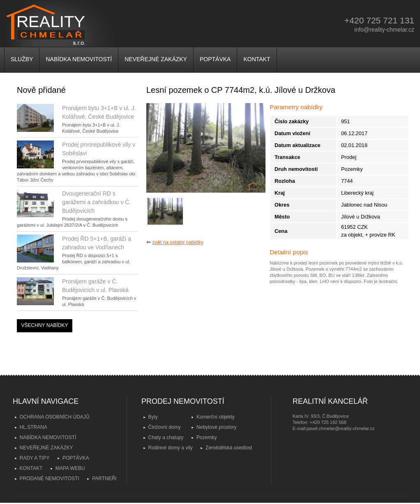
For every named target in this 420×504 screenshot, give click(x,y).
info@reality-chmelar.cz (384, 30)
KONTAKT (257, 59)
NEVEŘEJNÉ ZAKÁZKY (156, 59)
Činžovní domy (165, 427)
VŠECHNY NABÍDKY (45, 325)
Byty (153, 417)
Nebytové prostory (216, 427)
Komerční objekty (216, 417)
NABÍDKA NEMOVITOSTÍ (79, 59)
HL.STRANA (33, 427)
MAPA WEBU (70, 468)
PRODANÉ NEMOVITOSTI (50, 479)
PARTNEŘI (104, 479)
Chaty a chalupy (166, 437)
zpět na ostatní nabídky (178, 242)
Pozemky (207, 437)
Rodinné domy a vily (171, 448)
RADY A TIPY (35, 458)
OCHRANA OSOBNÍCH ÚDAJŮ (55, 417)
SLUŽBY (22, 59)
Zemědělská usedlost (229, 448)
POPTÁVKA (215, 59)
